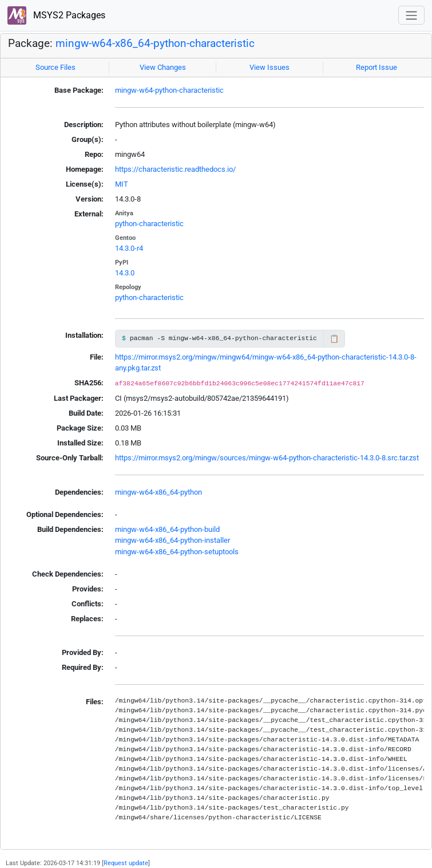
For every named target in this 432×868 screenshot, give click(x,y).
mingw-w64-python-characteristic (169, 90)
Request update (126, 863)
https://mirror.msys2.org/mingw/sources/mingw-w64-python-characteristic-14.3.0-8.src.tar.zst (267, 458)
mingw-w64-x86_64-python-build (167, 529)
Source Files (56, 67)
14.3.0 (125, 273)
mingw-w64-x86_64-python (158, 492)
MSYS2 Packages (56, 16)
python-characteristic (149, 224)
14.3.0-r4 (129, 248)
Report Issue (376, 67)
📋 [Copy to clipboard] (334, 339)
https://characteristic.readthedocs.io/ (175, 169)
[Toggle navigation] (411, 15)
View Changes (163, 67)
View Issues (269, 67)
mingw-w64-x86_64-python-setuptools (177, 552)
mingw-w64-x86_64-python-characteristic (155, 44)
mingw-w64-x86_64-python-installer (173, 540)
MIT (122, 184)
